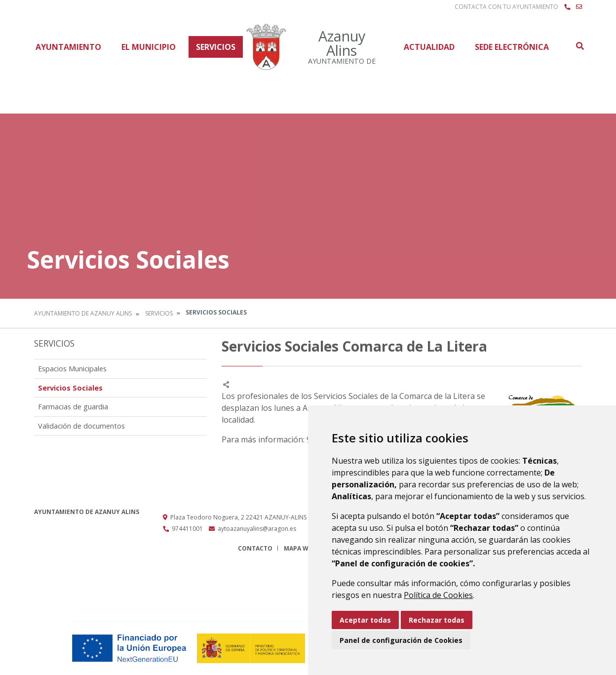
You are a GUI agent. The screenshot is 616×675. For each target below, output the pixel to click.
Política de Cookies (438, 595)
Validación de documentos (81, 426)
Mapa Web (300, 548)
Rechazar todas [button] (437, 620)
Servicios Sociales (70, 388)
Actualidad (429, 47)
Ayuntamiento (68, 47)
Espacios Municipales (72, 369)
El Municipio (149, 47)
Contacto (255, 548)
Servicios (216, 47)
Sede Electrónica (512, 47)
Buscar (579, 46)
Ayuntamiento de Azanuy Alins (83, 313)
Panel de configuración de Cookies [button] (401, 640)
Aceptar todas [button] (365, 620)
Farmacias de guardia (73, 407)
